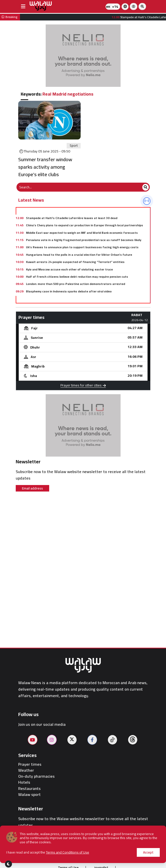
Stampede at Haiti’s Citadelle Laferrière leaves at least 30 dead (72, 218)
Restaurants (29, 789)
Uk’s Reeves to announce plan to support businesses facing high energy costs (82, 247)
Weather (26, 770)
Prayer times (30, 764)
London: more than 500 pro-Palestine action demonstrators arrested (76, 284)
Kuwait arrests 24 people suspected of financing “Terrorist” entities (75, 262)
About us (45, 858)
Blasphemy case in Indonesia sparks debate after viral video (69, 291)
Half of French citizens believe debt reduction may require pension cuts (77, 277)
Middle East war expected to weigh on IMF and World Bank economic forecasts (82, 233)
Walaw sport (29, 795)
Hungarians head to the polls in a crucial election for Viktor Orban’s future (79, 255)
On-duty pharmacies (36, 776)
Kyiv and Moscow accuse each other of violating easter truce (69, 269)
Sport (74, 146)
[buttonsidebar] (23, 6)
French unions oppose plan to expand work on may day (64, 299)
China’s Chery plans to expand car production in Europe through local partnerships (84, 225)
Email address (32, 488)
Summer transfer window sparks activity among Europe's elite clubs (45, 167)
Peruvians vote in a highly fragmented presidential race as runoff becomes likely (84, 240)
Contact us (119, 858)
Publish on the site (82, 858)
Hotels (24, 782)
